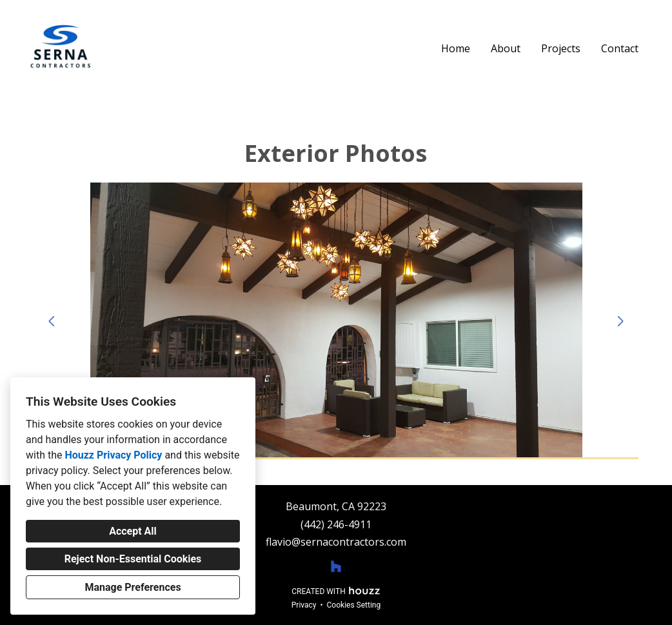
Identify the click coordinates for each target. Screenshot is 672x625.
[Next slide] (620, 321)
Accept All (133, 531)
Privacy (304, 605)
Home (456, 48)
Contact (620, 48)
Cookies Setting (354, 605)
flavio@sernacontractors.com (336, 542)
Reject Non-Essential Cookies (133, 559)
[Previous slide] (52, 321)
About (506, 48)
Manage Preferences (133, 587)
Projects (561, 48)
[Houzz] (336, 566)
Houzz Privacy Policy (113, 455)
